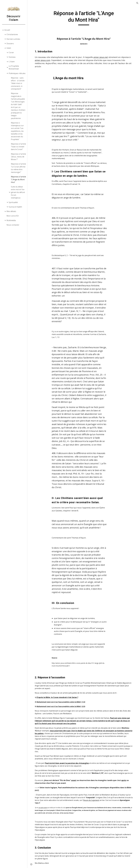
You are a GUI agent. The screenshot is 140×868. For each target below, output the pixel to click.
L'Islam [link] (12, 62)
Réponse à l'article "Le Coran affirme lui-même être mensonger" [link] (18, 168)
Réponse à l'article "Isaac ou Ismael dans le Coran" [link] (18, 147)
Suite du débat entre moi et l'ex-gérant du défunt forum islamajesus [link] (18, 192)
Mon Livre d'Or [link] (13, 216)
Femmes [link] (12, 57)
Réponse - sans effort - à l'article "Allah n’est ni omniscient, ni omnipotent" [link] (18, 83)
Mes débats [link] (11, 211)
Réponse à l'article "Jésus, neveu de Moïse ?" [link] (18, 157)
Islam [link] (9, 48)
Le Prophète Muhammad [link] (14, 67)
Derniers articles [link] (13, 39)
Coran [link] (11, 52)
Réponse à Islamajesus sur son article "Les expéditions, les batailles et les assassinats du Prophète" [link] (17, 131)
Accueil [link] (7, 30)
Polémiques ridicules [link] (17, 73)
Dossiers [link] (10, 44)
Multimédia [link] (11, 220)
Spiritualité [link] (13, 202)
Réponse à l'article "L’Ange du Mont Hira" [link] (18, 179)
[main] (84, 18)
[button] (137, 3)
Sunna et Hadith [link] (15, 207)
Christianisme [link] (12, 34)
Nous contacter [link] (13, 225)
